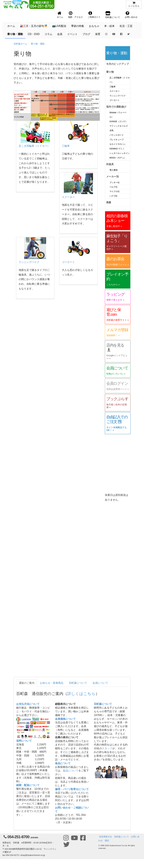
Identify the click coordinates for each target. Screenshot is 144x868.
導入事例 (113, 170)
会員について (100, 683)
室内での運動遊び (116, 107)
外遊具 (110, 164)
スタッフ (107, 748)
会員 (60, 34)
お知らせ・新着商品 (52, 683)
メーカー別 (112, 176)
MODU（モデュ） (118, 158)
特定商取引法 (106, 837)
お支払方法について (28, 704)
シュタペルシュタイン (120, 153)
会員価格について (65, 719)
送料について (24, 741)
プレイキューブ (116, 140)
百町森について (78, 683)
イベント (72, 34)
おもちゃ (94, 26)
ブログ (86, 34)
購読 (107, 841)
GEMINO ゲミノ (117, 149)
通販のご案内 (27, 683)
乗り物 (110, 72)
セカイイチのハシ (118, 144)
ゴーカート (114, 100)
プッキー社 (114, 182)
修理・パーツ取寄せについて (72, 789)
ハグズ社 (113, 196)
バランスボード (116, 135)
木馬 (111, 130)
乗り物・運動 (15, 34)
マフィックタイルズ (119, 126)
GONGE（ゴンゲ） (118, 121)
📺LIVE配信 (59, 26)
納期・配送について (28, 785)
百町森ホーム (20, 44)
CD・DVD (34, 34)
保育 (98, 34)
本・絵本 (109, 26)
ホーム (11, 26)
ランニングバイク (118, 96)
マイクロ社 (114, 191)
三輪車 (113, 87)
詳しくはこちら (81, 694)
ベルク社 (113, 187)
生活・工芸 (126, 26)
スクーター (114, 91)
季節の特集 (78, 26)
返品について (63, 763)
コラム (48, 34)
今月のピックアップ (117, 64)
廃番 (109, 202)
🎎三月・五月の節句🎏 (34, 26)
